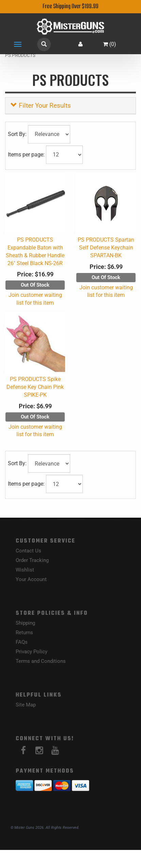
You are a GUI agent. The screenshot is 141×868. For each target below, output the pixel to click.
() (109, 44)
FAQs (22, 642)
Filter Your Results (41, 105)
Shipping (25, 623)
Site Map (26, 705)
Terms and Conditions (41, 661)
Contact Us (28, 551)
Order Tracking (32, 560)
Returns (24, 633)
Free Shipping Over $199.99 (70, 7)
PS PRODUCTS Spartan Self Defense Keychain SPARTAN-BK (106, 248)
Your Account (31, 579)
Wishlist (25, 570)
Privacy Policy (32, 652)
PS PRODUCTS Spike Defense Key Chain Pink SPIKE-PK (35, 387)
